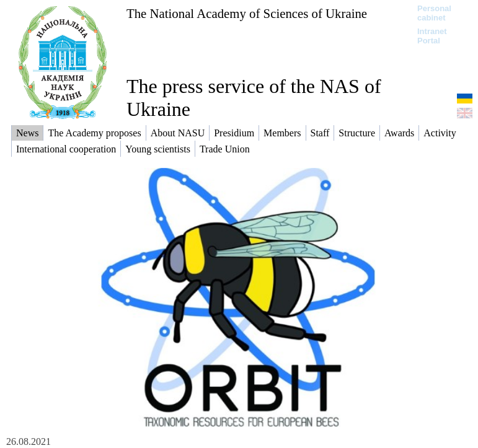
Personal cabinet (434, 13)
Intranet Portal (432, 36)
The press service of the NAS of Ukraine (254, 98)
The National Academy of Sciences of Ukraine (247, 13)
